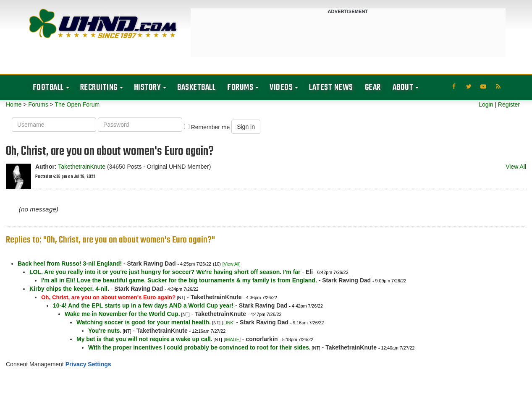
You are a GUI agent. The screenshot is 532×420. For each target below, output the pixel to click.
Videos (281, 87)
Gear (373, 87)
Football (48, 87)
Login (486, 104)
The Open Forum (77, 104)
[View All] (232, 264)
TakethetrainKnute (82, 167)
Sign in (246, 127)
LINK (228, 323)
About (403, 87)
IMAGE (232, 339)
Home (14, 104)
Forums (240, 87)
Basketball (196, 87)
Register (509, 104)
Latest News (331, 87)
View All (516, 167)
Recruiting (99, 87)
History (148, 87)
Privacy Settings (88, 364)
